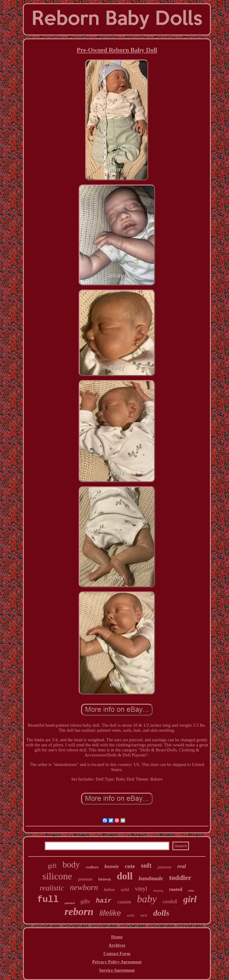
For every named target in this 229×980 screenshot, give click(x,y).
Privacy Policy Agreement (117, 962)
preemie (85, 879)
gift (52, 866)
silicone (57, 876)
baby (147, 899)
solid (125, 890)
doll (125, 876)
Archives (117, 945)
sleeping (158, 891)
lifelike (110, 913)
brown (105, 879)
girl (190, 899)
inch (144, 915)
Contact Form (117, 954)
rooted (176, 889)
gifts (85, 901)
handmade (151, 878)
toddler (180, 878)
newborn (84, 887)
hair (104, 901)
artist (131, 915)
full (48, 900)
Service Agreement (117, 970)
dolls (161, 913)
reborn (79, 912)
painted (70, 903)
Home (117, 937)
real (181, 866)
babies (110, 890)
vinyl (141, 889)
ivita (191, 890)
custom (124, 902)
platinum (164, 867)
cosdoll (170, 902)
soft (146, 866)
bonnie (112, 866)
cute (130, 866)
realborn (92, 867)
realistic (52, 888)
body (71, 864)
